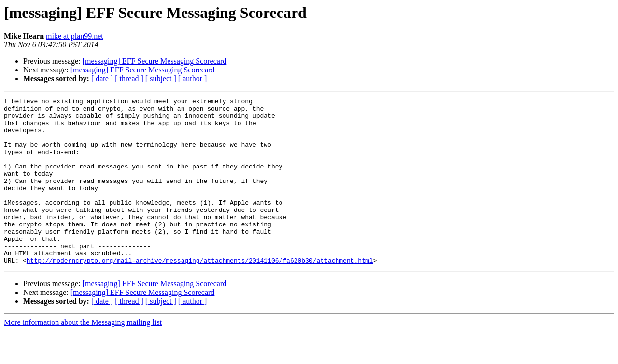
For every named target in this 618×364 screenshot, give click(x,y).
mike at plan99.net (75, 36)
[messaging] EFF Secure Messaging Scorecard (155, 61)
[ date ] (102, 78)
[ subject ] (161, 78)
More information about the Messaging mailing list (83, 356)
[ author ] (193, 78)
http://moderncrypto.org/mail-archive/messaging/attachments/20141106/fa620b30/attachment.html (200, 294)
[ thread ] (129, 78)
